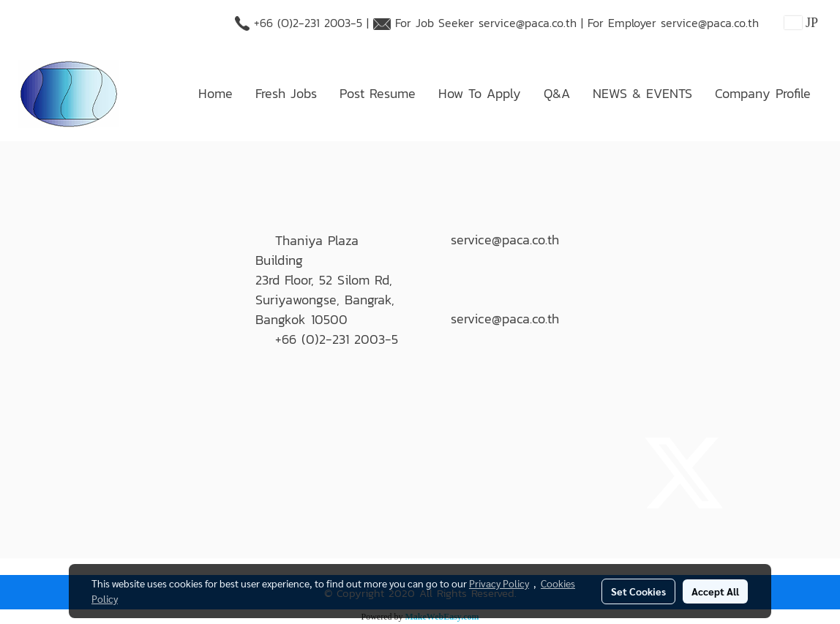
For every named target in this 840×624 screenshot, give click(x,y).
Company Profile (763, 93)
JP (801, 23)
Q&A (557, 93)
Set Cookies (638, 591)
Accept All (715, 591)
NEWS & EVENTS (642, 93)
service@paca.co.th (528, 23)
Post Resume (378, 93)
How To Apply (480, 93)
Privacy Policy (499, 583)
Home (215, 93)
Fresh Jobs (286, 93)
